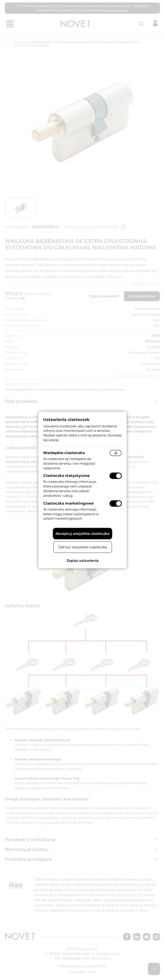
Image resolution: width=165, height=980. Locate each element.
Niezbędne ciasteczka (64, 452)
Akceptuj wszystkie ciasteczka (82, 534)
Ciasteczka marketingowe (68, 503)
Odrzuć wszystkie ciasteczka (82, 547)
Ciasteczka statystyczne (66, 476)
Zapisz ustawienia (83, 561)
